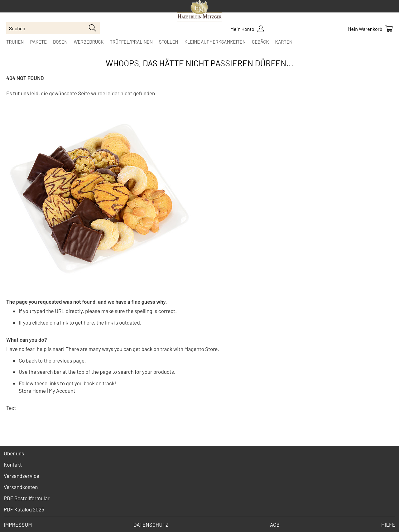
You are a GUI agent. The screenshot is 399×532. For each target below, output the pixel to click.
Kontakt (13, 464)
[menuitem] (15, 42)
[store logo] (199, 12)
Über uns (14, 453)
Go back (28, 360)
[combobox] (53, 28)
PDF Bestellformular (27, 498)
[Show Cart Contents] (370, 29)
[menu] (199, 42)
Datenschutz (151, 525)
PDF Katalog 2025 (24, 509)
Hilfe (388, 525)
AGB (275, 525)
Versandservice (22, 476)
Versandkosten (21, 487)
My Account (62, 391)
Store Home (32, 391)
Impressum (18, 525)
